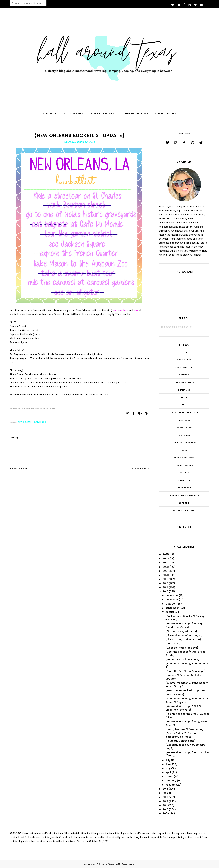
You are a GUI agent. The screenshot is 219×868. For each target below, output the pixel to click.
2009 (166, 813)
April (168, 772)
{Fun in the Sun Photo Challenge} (185, 671)
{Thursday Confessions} (180, 741)
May (168, 768)
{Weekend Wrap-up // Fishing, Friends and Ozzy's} (184, 625)
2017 (165, 587)
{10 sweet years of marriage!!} (184, 635)
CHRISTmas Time (184, 367)
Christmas (184, 390)
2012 (165, 801)
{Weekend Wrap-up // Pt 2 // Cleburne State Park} (183, 708)
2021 (165, 571)
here (114, 310)
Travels (184, 473)
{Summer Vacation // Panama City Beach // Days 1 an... (187, 700)
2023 (166, 563)
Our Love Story (184, 428)
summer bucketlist (184, 510)
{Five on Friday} (175, 695)
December (172, 595)
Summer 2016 (40, 422)
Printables (184, 435)
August (170, 612)
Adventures (184, 360)
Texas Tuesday (184, 465)
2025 (184, 352)
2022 (166, 567)
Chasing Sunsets (184, 382)
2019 (165, 579)
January (170, 785)
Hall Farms (184, 420)
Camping (184, 375)
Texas (184, 450)
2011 (165, 805)
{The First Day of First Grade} (183, 639)
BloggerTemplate (129, 864)
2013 (165, 797)
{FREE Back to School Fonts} (182, 659)
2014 (165, 793)
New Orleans (25, 422)
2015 (165, 789)
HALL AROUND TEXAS (101, 864)
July (168, 760)
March (169, 777)
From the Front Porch (184, 412)
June (168, 764)
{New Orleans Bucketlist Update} (186, 690)
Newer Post (20, 469)
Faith (184, 397)
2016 (165, 591)
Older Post (139, 469)
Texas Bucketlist (184, 458)
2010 (165, 809)
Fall (184, 405)
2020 (166, 575)
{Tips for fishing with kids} (181, 631)
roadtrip (184, 503)
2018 (165, 583)
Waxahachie (184, 488)
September (172, 608)
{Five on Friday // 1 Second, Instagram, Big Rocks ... (182, 735)
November (172, 600)
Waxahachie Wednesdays (184, 495)
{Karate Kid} (173, 644)
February (171, 781)
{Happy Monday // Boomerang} (185, 729)
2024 (166, 559)
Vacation (184, 480)
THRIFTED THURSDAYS (184, 443)
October (171, 604)
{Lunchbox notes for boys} (182, 648)
